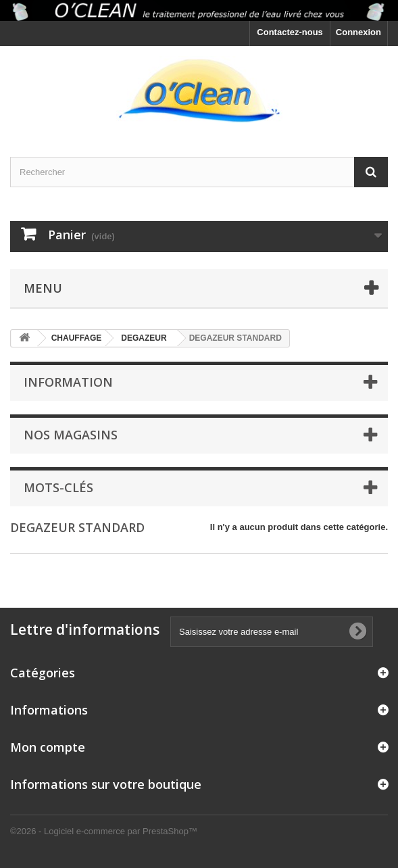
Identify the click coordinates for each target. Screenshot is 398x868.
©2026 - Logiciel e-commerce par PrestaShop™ (104, 831)
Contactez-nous (290, 32)
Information (68, 382)
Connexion (358, 32)
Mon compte (48, 747)
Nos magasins (71, 435)
